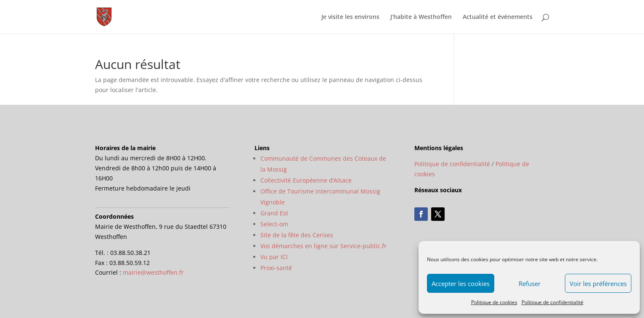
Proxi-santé (276, 268)
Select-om (274, 224)
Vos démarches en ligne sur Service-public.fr (323, 246)
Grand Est (274, 213)
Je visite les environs (350, 17)
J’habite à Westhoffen (421, 17)
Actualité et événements (498, 17)
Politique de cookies (494, 302)
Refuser (530, 284)
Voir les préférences (598, 284)
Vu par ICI (274, 257)
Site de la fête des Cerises (297, 235)
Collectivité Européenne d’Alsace (306, 180)
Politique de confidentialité (553, 302)
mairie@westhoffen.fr (153, 272)
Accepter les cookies (461, 284)
